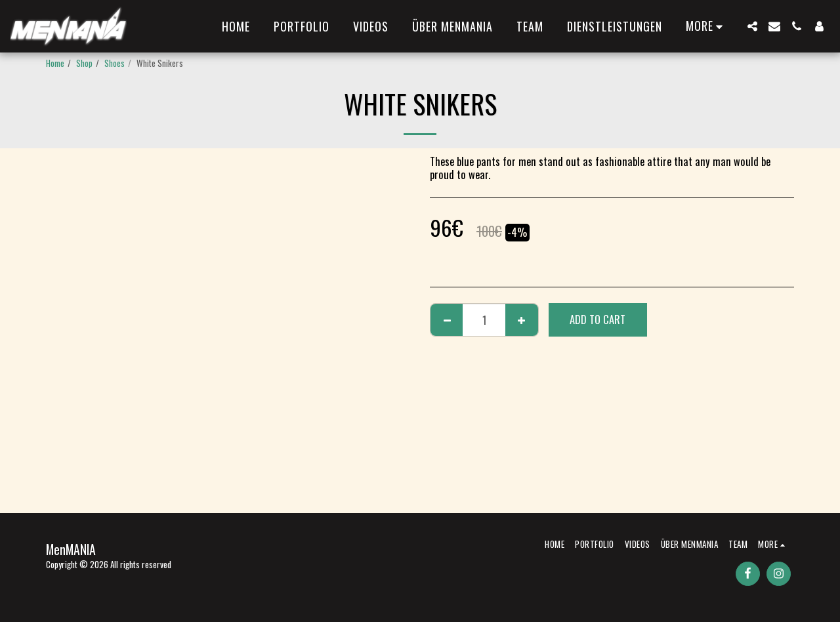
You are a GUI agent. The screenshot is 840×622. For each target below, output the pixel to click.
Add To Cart (598, 319)
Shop (84, 63)
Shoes (115, 63)
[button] (752, 26)
